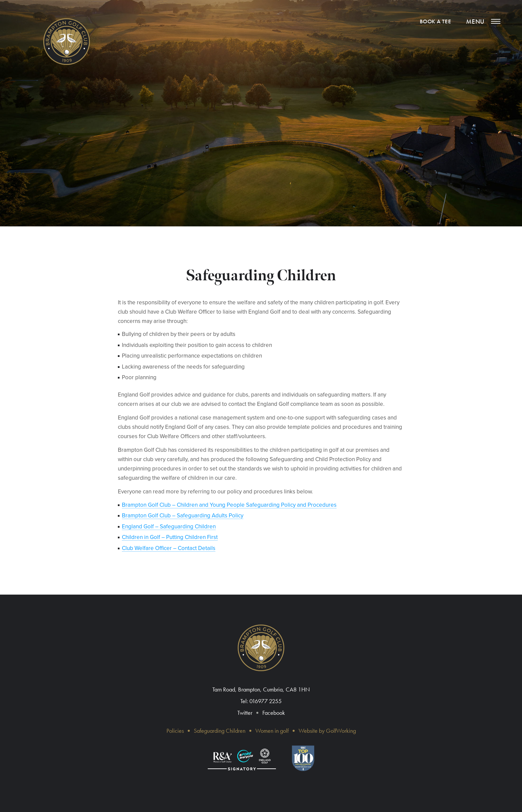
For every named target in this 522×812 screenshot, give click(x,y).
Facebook (274, 713)
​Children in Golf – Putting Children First (170, 537)
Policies (175, 731)
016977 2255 (265, 701)
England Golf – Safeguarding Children (169, 527)
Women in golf (272, 731)
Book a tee (436, 21)
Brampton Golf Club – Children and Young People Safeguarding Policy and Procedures (229, 505)
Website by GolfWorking (327, 731)
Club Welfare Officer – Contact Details (169, 548)
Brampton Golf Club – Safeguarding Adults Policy (183, 516)
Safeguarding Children (220, 731)
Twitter (245, 713)
